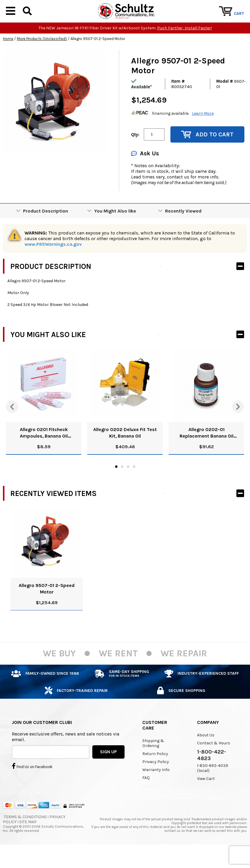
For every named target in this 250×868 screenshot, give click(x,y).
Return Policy (155, 772)
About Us (206, 753)
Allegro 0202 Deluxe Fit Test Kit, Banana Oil (125, 451)
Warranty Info (156, 788)
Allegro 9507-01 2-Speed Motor (47, 607)
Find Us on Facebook (32, 784)
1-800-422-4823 (212, 773)
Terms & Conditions (25, 835)
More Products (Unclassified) (42, 57)
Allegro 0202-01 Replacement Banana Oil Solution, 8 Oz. (207, 451)
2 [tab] (122, 485)
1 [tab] (116, 485)
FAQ (146, 796)
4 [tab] (134, 485)
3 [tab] (128, 485)
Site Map (28, 840)
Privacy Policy (156, 780)
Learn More (203, 131)
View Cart (206, 797)
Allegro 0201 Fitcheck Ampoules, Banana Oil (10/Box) (44, 451)
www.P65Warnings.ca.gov (53, 262)
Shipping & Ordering (153, 761)
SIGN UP (108, 770)
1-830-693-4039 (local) (213, 786)
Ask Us (145, 171)
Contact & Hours (214, 761)
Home (8, 57)
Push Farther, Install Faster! (184, 46)
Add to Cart (207, 153)
